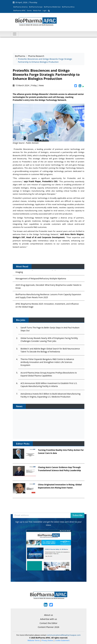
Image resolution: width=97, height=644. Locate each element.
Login (44, 10)
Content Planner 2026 (48, 627)
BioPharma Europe (36, 7)
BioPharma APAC (19, 10)
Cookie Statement (62, 640)
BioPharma (20, 56)
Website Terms (34, 640)
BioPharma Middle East (52, 7)
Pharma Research (36, 56)
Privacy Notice (47, 640)
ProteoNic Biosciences (23, 149)
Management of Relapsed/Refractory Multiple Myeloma (41, 279)
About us (48, 615)
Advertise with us (49, 619)
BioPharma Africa (68, 7)
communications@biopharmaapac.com (64, 635)
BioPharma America (20, 7)
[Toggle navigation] (15, 34)
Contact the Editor (48, 623)
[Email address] (42, 515)
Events (29, 10)
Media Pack (37, 10)
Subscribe (77, 515)
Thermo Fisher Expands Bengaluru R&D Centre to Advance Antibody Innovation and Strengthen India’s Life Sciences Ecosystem (47, 362)
